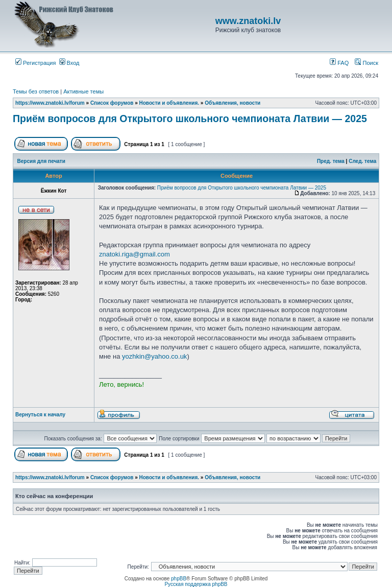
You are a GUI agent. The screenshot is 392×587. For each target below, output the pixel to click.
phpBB (179, 579)
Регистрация (35, 63)
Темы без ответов (36, 91)
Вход (69, 63)
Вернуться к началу (40, 415)
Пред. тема (331, 161)
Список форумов (112, 103)
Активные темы (83, 91)
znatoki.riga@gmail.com (134, 254)
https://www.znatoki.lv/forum (50, 103)
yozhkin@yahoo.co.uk (154, 356)
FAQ (339, 63)
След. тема (362, 161)
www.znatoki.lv (248, 21)
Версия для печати (41, 161)
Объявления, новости (232, 103)
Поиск (366, 63)
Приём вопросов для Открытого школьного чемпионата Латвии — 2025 (190, 119)
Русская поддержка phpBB (196, 584)
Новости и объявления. (169, 103)
